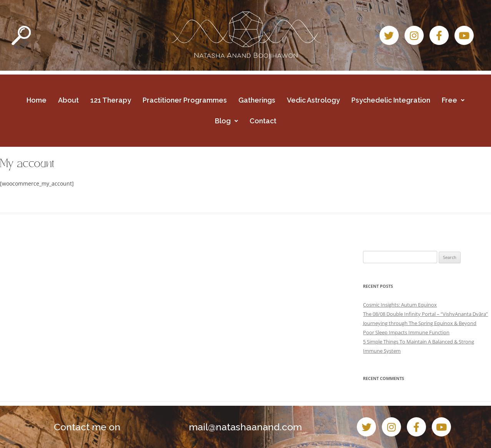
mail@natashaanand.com (245, 427)
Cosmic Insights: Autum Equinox (400, 305)
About (68, 100)
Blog (226, 121)
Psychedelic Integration (391, 100)
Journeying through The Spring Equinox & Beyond (420, 323)
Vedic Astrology (313, 100)
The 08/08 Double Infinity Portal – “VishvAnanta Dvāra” (425, 314)
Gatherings (257, 100)
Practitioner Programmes (185, 100)
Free (453, 100)
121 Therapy (111, 100)
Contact (263, 121)
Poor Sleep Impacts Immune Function (406, 332)
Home (37, 100)
